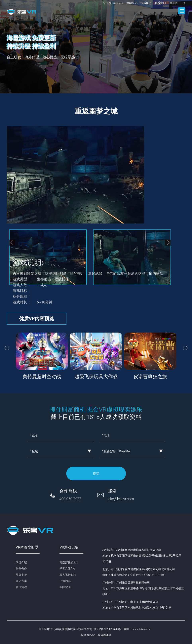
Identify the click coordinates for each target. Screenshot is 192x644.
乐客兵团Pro (67, 569)
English (173, 3)
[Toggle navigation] (182, 11)
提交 (96, 473)
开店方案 (21, 581)
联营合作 (21, 569)
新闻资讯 (132, 3)
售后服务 (146, 3)
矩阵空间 (65, 587)
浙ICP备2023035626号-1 (108, 629)
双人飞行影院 (68, 575)
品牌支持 (21, 575)
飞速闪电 (65, 581)
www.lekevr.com (142, 629)
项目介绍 (21, 562)
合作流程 (21, 587)
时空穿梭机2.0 (68, 562)
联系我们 (160, 3)
